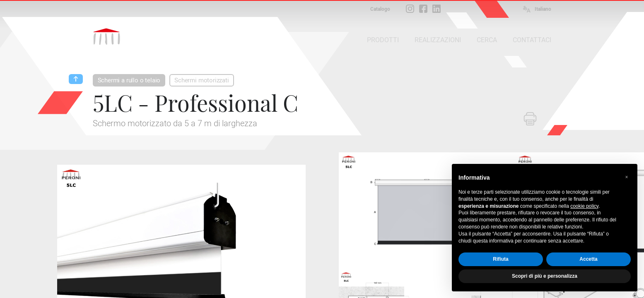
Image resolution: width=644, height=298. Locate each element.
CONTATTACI (532, 40)
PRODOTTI (383, 40)
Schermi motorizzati (202, 80)
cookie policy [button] (584, 206)
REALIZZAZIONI (438, 40)
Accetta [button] (588, 259)
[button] (627, 177)
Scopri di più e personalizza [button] (545, 276)
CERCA (487, 40)
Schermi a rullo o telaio (129, 80)
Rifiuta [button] (500, 259)
